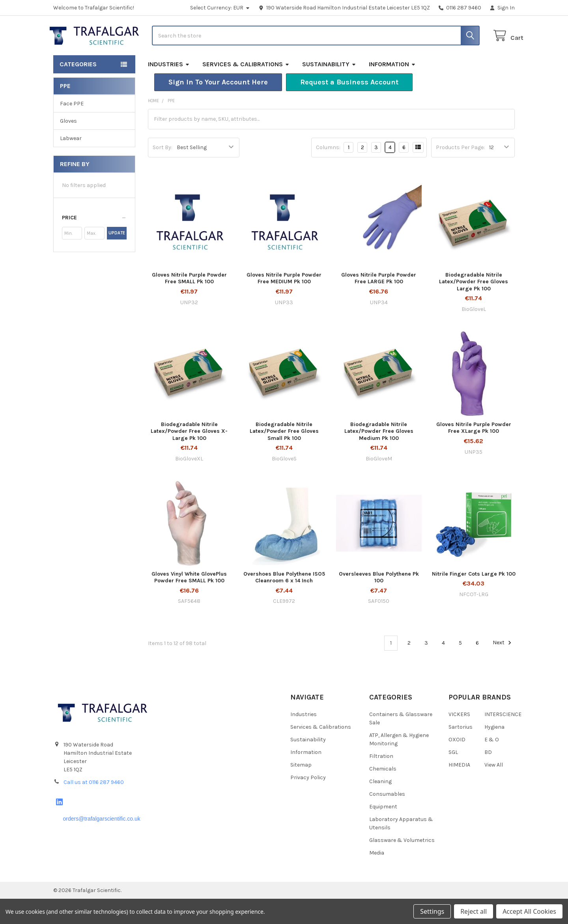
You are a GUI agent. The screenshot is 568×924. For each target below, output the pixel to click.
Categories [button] (78, 89)
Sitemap (301, 790)
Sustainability (329, 89)
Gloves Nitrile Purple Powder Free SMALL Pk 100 (189, 304)
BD (488, 777)
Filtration (381, 781)
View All (494, 790)
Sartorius (461, 752)
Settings (432, 911)
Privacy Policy (308, 803)
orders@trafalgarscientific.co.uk (101, 844)
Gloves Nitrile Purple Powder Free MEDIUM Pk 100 (284, 304)
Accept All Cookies (529, 911)
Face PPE (72, 129)
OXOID (457, 765)
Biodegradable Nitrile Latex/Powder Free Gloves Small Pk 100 (284, 456)
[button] (218, 108)
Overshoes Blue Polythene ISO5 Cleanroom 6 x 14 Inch (284, 602)
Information (392, 89)
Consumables (387, 819)
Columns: (328, 173)
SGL (453, 777)
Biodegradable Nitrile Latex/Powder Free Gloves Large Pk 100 (474, 307)
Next (503, 668)
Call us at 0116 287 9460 (94, 807)
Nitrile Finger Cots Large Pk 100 (474, 599)
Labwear (71, 164)
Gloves (68, 146)
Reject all (474, 911)
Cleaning (380, 807)
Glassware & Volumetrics (402, 865)
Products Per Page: (460, 173)
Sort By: (163, 173)
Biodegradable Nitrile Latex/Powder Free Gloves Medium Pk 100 (379, 456)
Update (117, 258)
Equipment (383, 832)
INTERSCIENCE (503, 740)
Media (377, 878)
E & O (492, 765)
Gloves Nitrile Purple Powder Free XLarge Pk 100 (474, 453)
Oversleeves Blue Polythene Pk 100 (379, 602)
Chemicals (383, 794)
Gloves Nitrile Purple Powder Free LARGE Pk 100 (379, 304)
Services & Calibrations (246, 89)
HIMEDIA (459, 790)
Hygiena (494, 752)
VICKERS (459, 740)
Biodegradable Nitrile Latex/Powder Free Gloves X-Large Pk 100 (189, 456)
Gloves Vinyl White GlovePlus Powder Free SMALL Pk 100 (189, 602)
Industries (169, 89)
